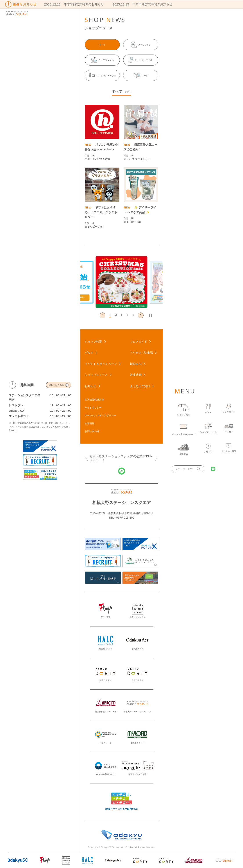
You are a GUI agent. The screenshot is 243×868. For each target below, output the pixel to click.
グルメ (89, 353)
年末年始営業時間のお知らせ (80, 4)
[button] (110, 315)
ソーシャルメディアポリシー (100, 415)
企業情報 (90, 423)
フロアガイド (139, 342)
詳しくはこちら (56, 385)
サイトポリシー (93, 408)
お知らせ (90, 386)
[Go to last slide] (103, 315)
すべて (102, 45)
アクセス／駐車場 (141, 353)
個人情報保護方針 (94, 400)
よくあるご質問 (140, 386)
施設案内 (136, 364)
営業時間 (136, 375)
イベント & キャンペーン (101, 364)
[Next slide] (141, 315)
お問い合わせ (92, 431)
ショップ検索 (93, 342)
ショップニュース (96, 375)
